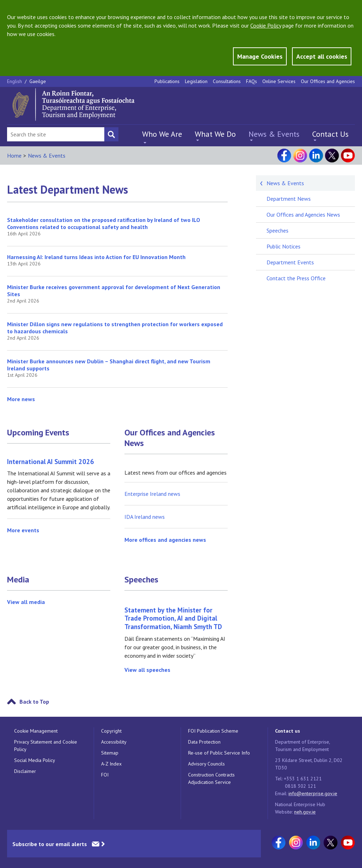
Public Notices (284, 246)
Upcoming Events (38, 433)
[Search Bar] (56, 134)
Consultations (227, 81)
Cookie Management (36, 731)
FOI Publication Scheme (213, 731)
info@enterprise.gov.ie (313, 793)
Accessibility (114, 742)
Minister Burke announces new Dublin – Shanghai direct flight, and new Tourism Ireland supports (109, 365)
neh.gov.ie (305, 812)
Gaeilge (38, 81)
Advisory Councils (206, 764)
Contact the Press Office (296, 278)
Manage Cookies (260, 56)
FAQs (252, 81)
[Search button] (111, 134)
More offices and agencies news (165, 540)
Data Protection (204, 742)
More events (23, 530)
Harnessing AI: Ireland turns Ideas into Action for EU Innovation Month (96, 257)
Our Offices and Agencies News (170, 438)
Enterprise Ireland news (152, 494)
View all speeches (147, 670)
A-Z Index (111, 764)
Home (14, 156)
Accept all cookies (322, 56)
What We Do (215, 134)
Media (18, 580)
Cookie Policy (266, 25)
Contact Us (330, 134)
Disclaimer (25, 771)
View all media (26, 602)
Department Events (290, 262)
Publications (167, 81)
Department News (289, 199)
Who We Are (162, 134)
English (15, 81)
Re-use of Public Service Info (219, 753)
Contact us (288, 731)
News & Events (274, 134)
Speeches (141, 580)
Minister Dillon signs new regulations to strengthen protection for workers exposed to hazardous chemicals (115, 328)
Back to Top (34, 702)
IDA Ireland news (145, 517)
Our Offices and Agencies (328, 81)
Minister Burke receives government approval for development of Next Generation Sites (114, 291)
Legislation (196, 81)
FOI (105, 775)
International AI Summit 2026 (51, 462)
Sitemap (110, 753)
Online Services (279, 81)
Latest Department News (68, 189)
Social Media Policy (35, 760)
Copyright (111, 731)
